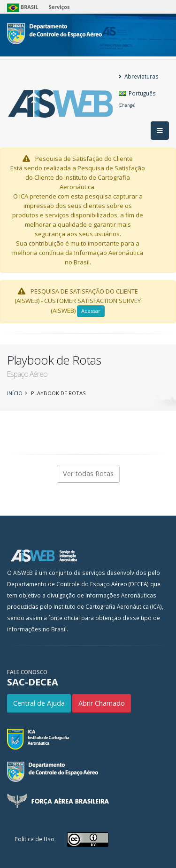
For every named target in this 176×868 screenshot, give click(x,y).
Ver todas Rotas (88, 474)
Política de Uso (34, 839)
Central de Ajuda (39, 703)
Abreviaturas (139, 76)
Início (15, 393)
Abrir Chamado (102, 703)
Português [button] (137, 99)
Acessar (91, 311)
